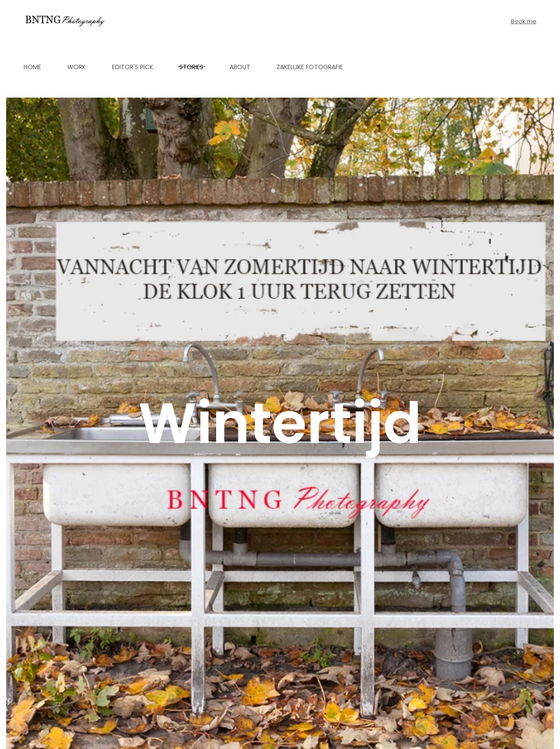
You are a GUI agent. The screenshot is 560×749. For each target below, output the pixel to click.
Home (32, 67)
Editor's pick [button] (133, 67)
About (240, 67)
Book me (524, 21)
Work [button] (77, 67)
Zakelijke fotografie (310, 67)
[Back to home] (64, 21)
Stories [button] (191, 67)
